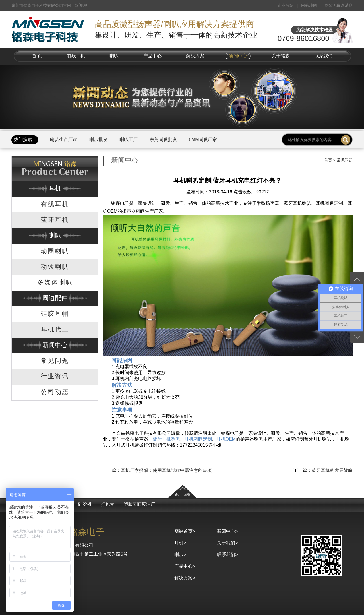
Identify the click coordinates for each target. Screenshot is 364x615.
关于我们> (227, 543)
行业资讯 (55, 376)
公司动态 (55, 392)
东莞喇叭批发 (163, 140)
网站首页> (185, 531)
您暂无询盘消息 (339, 5)
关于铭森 (281, 56)
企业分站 (286, 5)
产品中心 (152, 56)
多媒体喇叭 (55, 282)
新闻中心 (238, 56)
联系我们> (227, 555)
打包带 (107, 504)
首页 (328, 160)
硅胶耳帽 (55, 314)
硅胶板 (85, 504)
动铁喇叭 (55, 267)
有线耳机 (76, 56)
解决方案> (185, 578)
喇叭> (180, 555)
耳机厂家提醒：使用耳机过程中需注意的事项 (166, 470)
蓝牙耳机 (55, 220)
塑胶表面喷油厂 (139, 504)
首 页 (37, 56)
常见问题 (55, 361)
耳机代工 (55, 329)
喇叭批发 (98, 140)
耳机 (55, 188)
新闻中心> (227, 531)
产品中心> (185, 566)
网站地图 (309, 5)
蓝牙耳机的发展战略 (332, 470)
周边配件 (55, 298)
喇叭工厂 (129, 140)
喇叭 (114, 56)
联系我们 (324, 56)
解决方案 (195, 56)
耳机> (180, 543)
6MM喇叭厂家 (203, 140)
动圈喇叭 (55, 251)
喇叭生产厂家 (64, 140)
